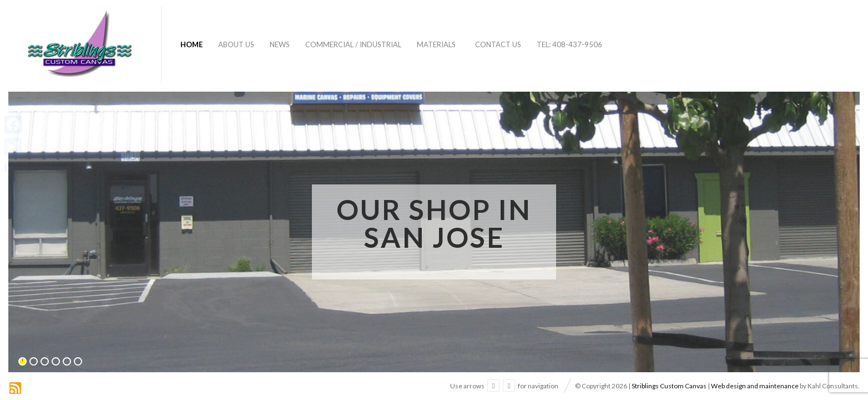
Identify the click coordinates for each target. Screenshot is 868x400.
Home (191, 44)
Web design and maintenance (755, 386)
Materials (436, 44)
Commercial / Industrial (353, 44)
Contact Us (498, 44)
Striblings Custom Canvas (669, 386)
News (280, 44)
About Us (236, 44)
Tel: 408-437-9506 (569, 44)
